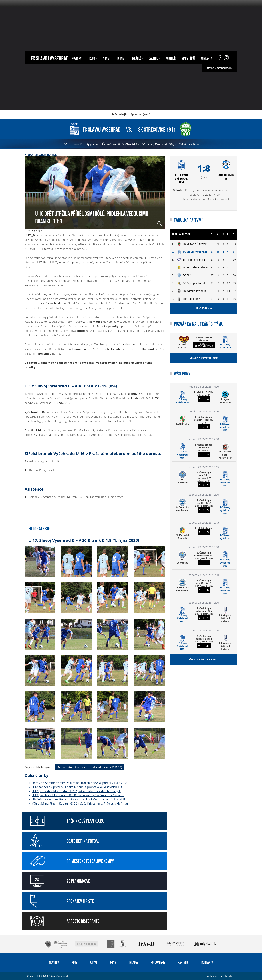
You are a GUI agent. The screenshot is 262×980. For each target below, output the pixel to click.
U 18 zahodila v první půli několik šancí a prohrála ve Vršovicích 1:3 (77, 787)
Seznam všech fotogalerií (72, 767)
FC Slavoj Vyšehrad (50, 58)
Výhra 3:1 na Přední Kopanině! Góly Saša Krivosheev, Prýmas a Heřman (80, 804)
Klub (93, 58)
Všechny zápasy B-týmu (204, 358)
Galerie (154, 58)
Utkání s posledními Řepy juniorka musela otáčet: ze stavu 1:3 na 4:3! (78, 799)
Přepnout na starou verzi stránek (220, 68)
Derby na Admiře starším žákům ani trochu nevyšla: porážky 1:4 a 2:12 (79, 783)
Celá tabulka (204, 308)
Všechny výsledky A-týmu (204, 660)
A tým (107, 58)
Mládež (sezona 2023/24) (107, 767)
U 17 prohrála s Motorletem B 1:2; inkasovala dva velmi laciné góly (77, 791)
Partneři (171, 58)
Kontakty (206, 58)
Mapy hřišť (188, 58)
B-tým (122, 58)
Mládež (138, 58)
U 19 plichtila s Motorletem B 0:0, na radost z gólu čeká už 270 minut (78, 795)
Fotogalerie (158, 962)
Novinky (78, 58)
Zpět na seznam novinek (41, 155)
